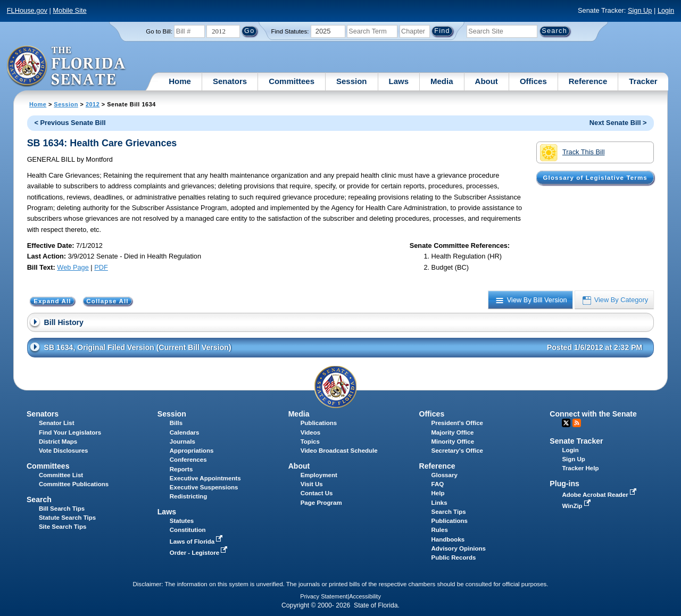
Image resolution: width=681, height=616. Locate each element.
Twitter (566, 423)
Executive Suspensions (204, 487)
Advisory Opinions (459, 548)
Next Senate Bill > (618, 123)
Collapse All (107, 301)
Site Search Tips (63, 527)
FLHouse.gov (27, 10)
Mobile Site (69, 10)
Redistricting (188, 496)
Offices (533, 81)
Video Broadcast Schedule (339, 451)
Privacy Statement (324, 596)
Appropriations (192, 451)
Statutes (182, 521)
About (487, 81)
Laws (399, 81)
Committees (292, 81)
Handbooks (448, 539)
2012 (93, 104)
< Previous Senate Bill (70, 123)
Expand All (52, 301)
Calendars (185, 432)
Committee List (61, 475)
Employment (319, 475)
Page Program (321, 503)
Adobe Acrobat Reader (600, 495)
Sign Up (640, 10)
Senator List (57, 423)
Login (666, 10)
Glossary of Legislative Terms (595, 178)
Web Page (73, 267)
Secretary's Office (457, 451)
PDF (101, 267)
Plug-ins (564, 484)
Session (352, 81)
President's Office (457, 423)
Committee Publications (74, 484)
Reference (588, 81)
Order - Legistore (200, 553)
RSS (577, 423)
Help (438, 493)
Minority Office (453, 442)
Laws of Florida (197, 542)
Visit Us (312, 484)
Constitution (188, 530)
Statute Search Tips (67, 518)
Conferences (188, 460)
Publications (319, 423)
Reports (181, 469)
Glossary (445, 475)
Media (442, 81)
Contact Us (317, 493)
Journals (182, 442)
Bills (176, 423)
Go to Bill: (159, 31)
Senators (230, 81)
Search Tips (449, 512)
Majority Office (453, 432)
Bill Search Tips (62, 509)
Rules (440, 530)
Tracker (643, 81)
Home (180, 81)
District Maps (58, 442)
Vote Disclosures (64, 451)
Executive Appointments (205, 478)
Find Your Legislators (70, 432)
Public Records (454, 557)
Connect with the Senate (593, 414)
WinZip (577, 506)
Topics (310, 442)
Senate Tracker (576, 441)
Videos (311, 432)
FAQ (438, 484)
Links (439, 503)
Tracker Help (580, 468)
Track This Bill (572, 153)
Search (39, 500)
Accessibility (365, 596)
